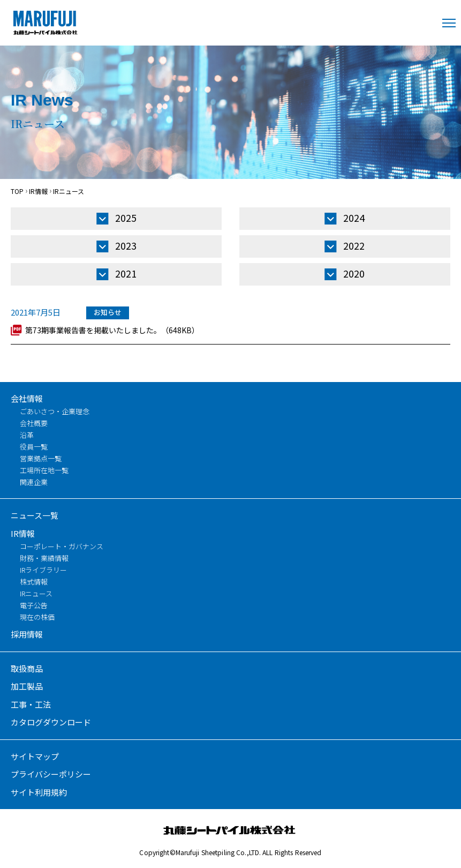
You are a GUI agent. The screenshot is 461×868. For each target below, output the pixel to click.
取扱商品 (27, 668)
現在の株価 (37, 617)
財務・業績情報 (44, 558)
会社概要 (34, 423)
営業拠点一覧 (41, 458)
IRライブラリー (43, 570)
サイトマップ (35, 756)
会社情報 (27, 398)
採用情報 (27, 634)
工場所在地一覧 (44, 470)
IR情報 (38, 191)
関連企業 (34, 482)
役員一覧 (34, 447)
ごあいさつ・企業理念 (55, 411)
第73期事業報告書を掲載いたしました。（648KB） (112, 330)
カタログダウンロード (51, 722)
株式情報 (34, 582)
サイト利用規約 (39, 792)
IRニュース (36, 593)
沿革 (27, 435)
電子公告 (34, 605)
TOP (17, 191)
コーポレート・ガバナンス (62, 546)
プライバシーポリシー (51, 774)
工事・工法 (31, 704)
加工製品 (27, 686)
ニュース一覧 (35, 515)
